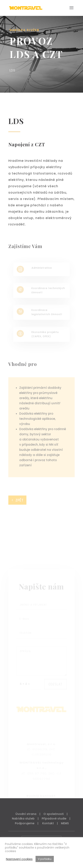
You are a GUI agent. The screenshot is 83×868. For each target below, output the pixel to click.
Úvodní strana (26, 814)
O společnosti (54, 814)
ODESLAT (55, 692)
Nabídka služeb (23, 819)
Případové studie (54, 819)
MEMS (65, 823)
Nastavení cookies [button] (19, 859)
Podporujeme (25, 823)
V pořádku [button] (45, 859)
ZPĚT (20, 500)
